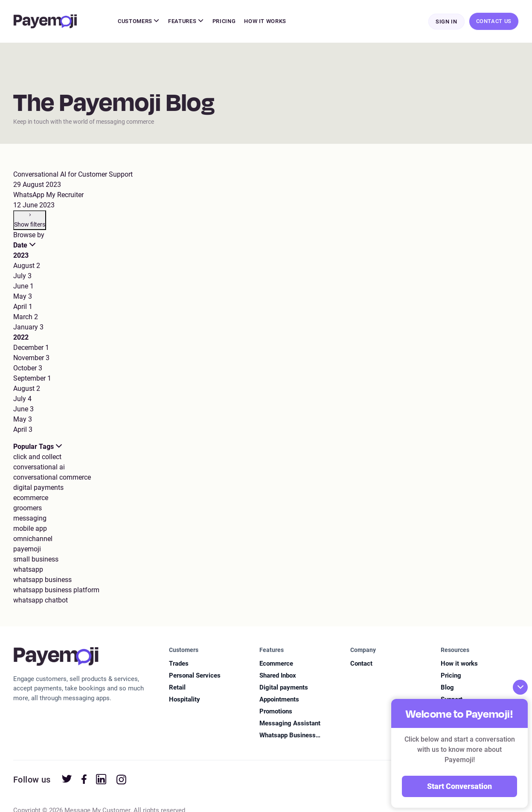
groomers (28, 508)
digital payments (38, 488)
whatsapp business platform (56, 590)
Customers (139, 22)
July (22, 276)
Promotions (276, 712)
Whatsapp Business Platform (288, 736)
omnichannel (33, 539)
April (23, 307)
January (28, 327)
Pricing (224, 22)
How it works (459, 664)
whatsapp (28, 570)
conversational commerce (52, 478)
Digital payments (284, 688)
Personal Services (195, 676)
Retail (177, 688)
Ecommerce (276, 664)
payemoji (27, 549)
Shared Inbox (278, 676)
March (26, 317)
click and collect (37, 457)
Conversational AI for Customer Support (73, 175)
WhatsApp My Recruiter (48, 195)
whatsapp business (42, 580)
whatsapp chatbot (41, 601)
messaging (30, 519)
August (27, 266)
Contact (361, 664)
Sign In (446, 22)
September (32, 379)
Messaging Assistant (290, 724)
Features (186, 22)
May (23, 297)
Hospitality (185, 700)
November (31, 358)
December (31, 348)
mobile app (30, 529)
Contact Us (494, 22)
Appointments (279, 700)
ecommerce (31, 498)
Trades (179, 664)
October (28, 368)
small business (36, 560)
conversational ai (39, 467)
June (23, 287)
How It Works (265, 22)
